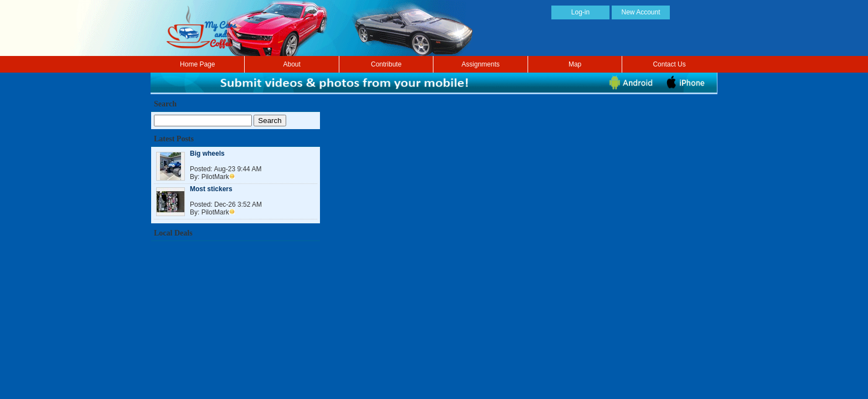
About (292, 64)
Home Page (197, 64)
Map (575, 64)
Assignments (481, 64)
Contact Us (669, 64)
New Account (640, 12)
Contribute (386, 64)
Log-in (580, 12)
